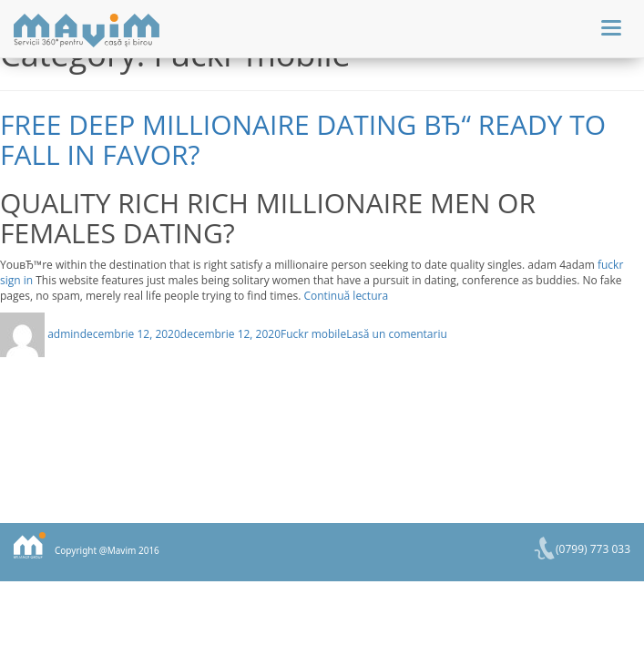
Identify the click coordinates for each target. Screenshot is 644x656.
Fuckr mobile (313, 334)
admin (64, 334)
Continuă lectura (346, 296)
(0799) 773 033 (593, 549)
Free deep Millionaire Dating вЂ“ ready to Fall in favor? (303, 139)
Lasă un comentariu (397, 334)
